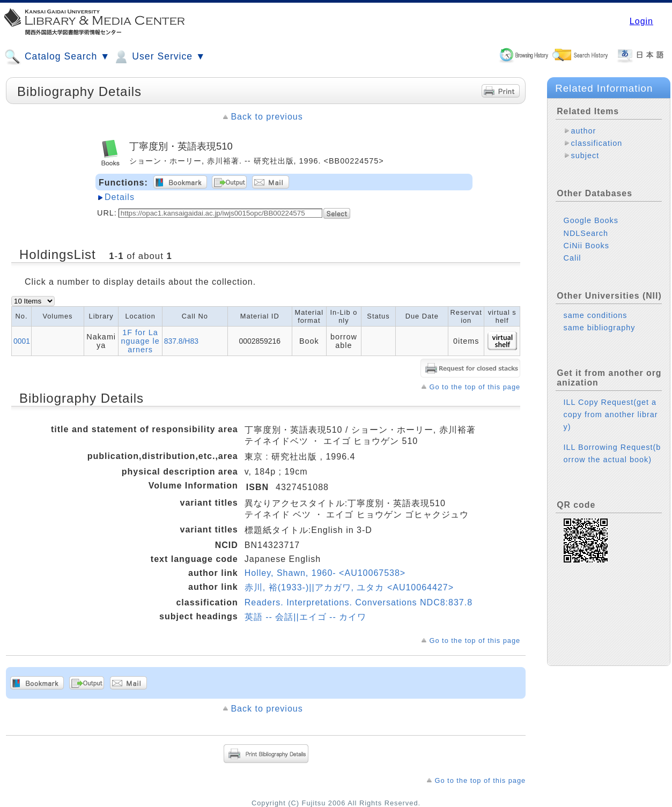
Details (120, 197)
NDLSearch (586, 233)
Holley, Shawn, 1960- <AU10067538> (325, 573)
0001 (22, 341)
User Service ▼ (159, 57)
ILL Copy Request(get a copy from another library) (611, 414)
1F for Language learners (140, 341)
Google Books (591, 220)
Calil (573, 258)
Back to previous (267, 117)
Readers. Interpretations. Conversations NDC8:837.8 (359, 602)
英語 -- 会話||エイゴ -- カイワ (305, 617)
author (584, 131)
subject (585, 156)
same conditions (596, 315)
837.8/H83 (181, 341)
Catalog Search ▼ (57, 57)
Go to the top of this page (475, 387)
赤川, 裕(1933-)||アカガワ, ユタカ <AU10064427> (349, 587)
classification (597, 143)
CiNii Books (586, 246)
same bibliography (600, 328)
